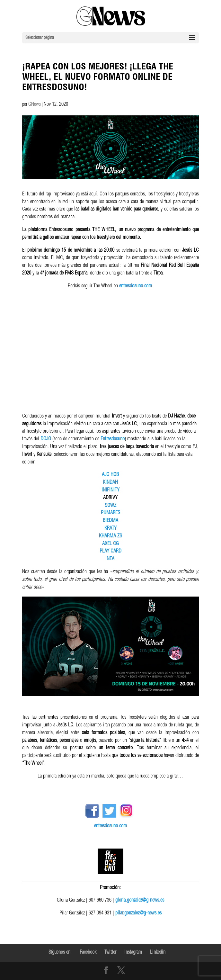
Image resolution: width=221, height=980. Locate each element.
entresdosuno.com (136, 286)
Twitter (110, 953)
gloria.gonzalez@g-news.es (140, 901)
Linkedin (158, 953)
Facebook (88, 953)
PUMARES (110, 513)
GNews (35, 105)
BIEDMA (110, 521)
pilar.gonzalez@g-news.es (138, 913)
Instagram (133, 953)
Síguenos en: (60, 953)
